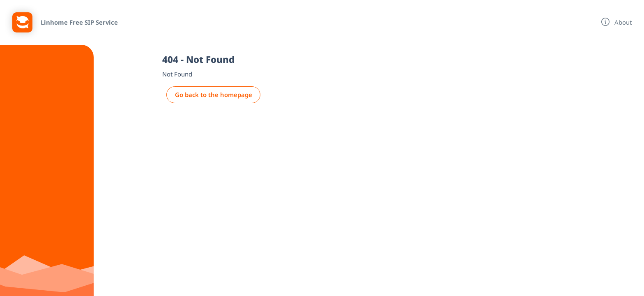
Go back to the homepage (214, 95)
